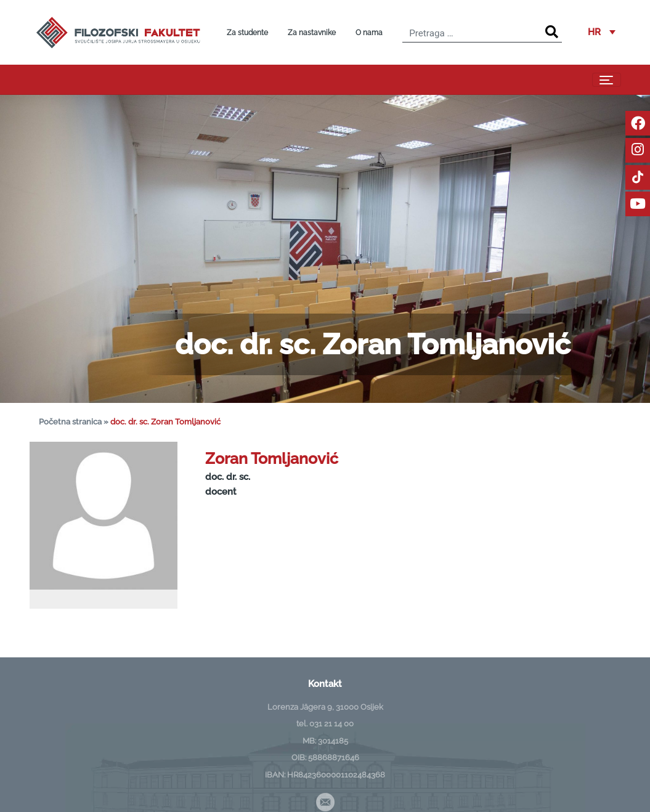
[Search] (552, 32)
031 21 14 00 (331, 723)
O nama (369, 33)
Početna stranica (70, 422)
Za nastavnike (312, 33)
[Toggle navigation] (607, 80)
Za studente (247, 33)
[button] (602, 33)
